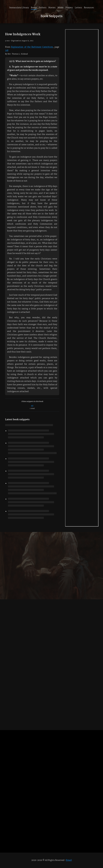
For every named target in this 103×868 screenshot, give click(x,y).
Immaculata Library (19, 8)
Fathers (43, 8)
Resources (89, 8)
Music (60, 8)
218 (7, 51)
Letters (78, 8)
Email (69, 860)
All (32, 406)
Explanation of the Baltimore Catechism (32, 47)
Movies (52, 8)
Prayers (69, 8)
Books (34, 8)
